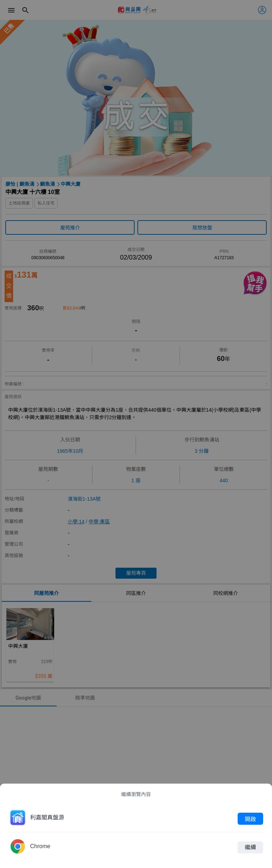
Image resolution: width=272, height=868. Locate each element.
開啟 (250, 819)
